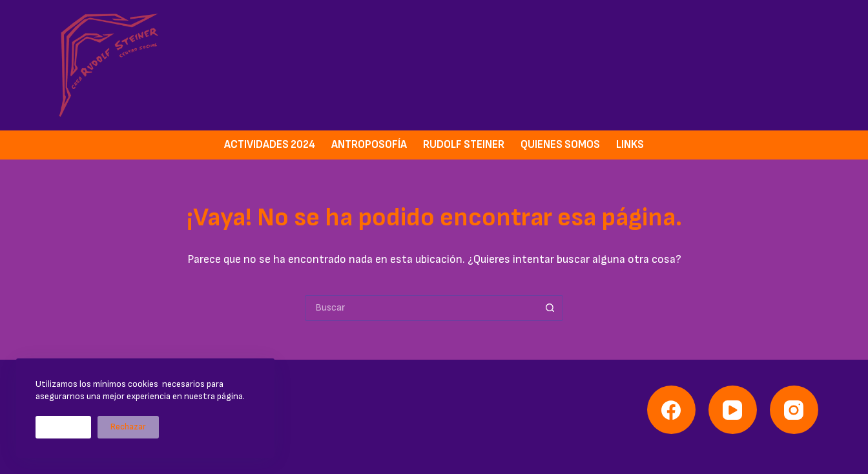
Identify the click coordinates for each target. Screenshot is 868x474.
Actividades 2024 (270, 145)
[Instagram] (794, 410)
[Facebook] (671, 410)
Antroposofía (369, 145)
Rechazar (128, 427)
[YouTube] (733, 410)
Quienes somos (560, 145)
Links (630, 145)
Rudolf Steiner (464, 145)
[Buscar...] (421, 308)
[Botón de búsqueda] (550, 308)
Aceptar (63, 427)
